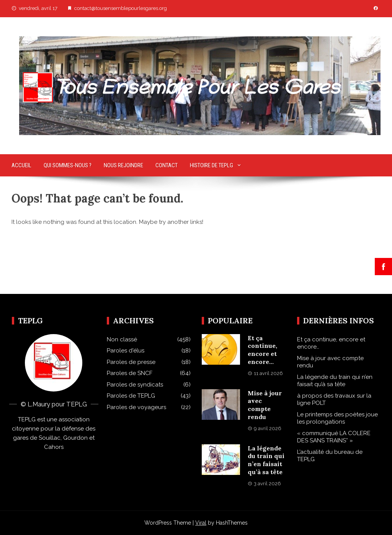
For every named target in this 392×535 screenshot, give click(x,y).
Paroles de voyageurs (136, 407)
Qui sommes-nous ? (68, 165)
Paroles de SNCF (130, 373)
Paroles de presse (131, 362)
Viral (201, 523)
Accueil (21, 165)
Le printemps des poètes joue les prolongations (337, 418)
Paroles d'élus (126, 351)
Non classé (122, 339)
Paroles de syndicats (135, 385)
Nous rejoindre (123, 165)
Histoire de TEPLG (212, 165)
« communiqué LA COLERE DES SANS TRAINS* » (334, 437)
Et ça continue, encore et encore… (262, 350)
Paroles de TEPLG (131, 396)
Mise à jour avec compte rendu (265, 405)
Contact (167, 165)
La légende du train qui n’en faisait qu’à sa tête (266, 460)
